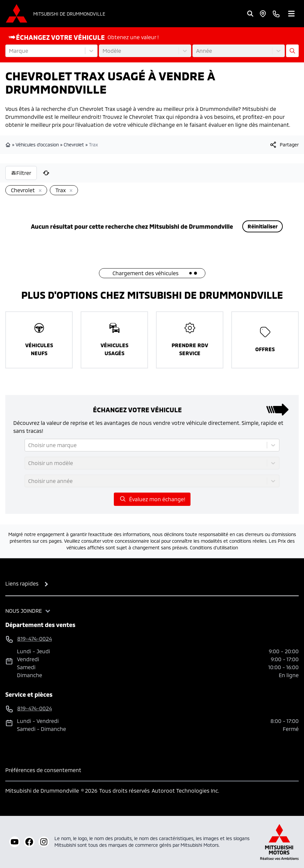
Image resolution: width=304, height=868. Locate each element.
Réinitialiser (263, 226)
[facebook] (29, 842)
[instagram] (44, 842)
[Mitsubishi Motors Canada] (279, 842)
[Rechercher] (250, 14)
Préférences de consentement (43, 770)
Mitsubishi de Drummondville (69, 14)
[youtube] (15, 842)
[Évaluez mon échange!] (292, 51)
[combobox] (10, 51)
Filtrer (21, 173)
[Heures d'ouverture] (263, 14)
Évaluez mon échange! (152, 499)
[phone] (276, 14)
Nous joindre (24, 611)
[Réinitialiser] (46, 173)
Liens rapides (22, 583)
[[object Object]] (284, 145)
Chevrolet (74, 145)
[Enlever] (39, 191)
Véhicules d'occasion (37, 145)
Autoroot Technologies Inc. (185, 790)
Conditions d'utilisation (214, 548)
